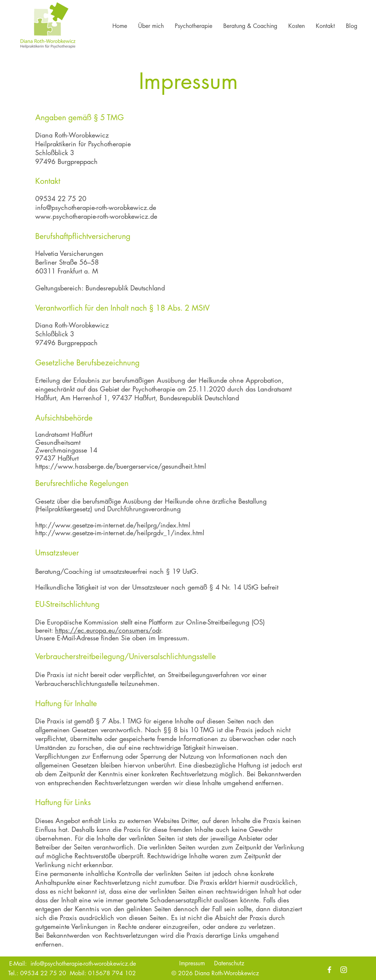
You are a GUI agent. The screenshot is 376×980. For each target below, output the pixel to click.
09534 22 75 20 (43, 973)
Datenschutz (229, 963)
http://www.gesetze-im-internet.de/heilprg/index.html (113, 525)
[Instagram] (344, 970)
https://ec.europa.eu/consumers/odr (108, 630)
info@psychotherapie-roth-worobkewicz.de (96, 207)
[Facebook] (329, 970)
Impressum (192, 963)
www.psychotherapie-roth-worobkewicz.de (96, 216)
